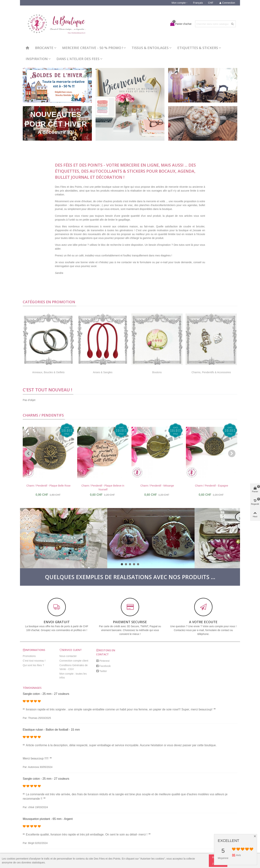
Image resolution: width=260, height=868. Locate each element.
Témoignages (32, 688)
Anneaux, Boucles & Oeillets (48, 372)
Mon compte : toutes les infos (73, 676)
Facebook (103, 666)
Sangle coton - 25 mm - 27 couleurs (46, 694)
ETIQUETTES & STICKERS (198, 48)
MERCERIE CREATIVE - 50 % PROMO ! (93, 48)
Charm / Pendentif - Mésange (157, 486)
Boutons (157, 372)
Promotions (29, 656)
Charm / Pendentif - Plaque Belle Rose (48, 486)
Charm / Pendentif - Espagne (212, 486)
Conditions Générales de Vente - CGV (74, 667)
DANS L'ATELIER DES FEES (78, 59)
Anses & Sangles (103, 372)
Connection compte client (74, 661)
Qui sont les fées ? (33, 665)
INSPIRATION (37, 59)
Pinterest (103, 661)
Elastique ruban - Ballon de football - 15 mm (51, 730)
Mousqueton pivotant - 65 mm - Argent (48, 819)
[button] (28, 453)
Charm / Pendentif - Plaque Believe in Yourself (103, 488)
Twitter (101, 671)
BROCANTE (44, 48)
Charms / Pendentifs (43, 415)
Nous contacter (68, 656)
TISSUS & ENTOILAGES (150, 48)
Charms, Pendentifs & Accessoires (211, 372)
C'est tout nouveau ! (47, 390)
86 (234, 855)
